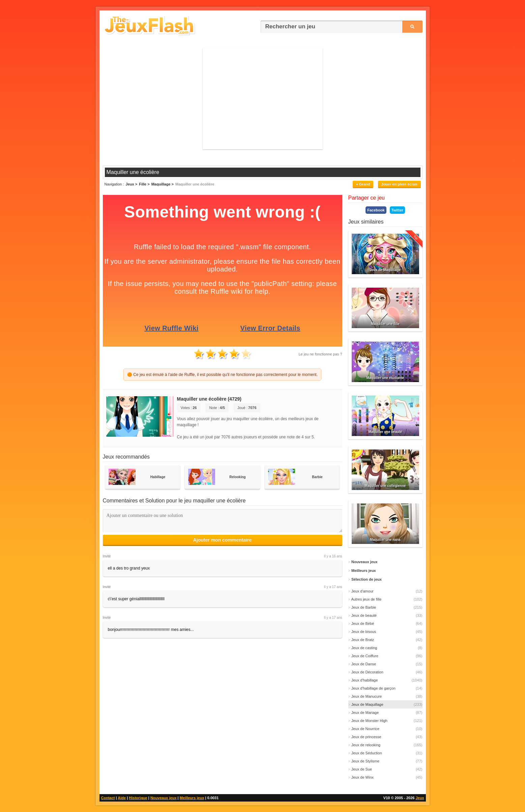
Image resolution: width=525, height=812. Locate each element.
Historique (138, 798)
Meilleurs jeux (192, 798)
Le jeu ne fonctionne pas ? (320, 354)
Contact (108, 798)
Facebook (376, 210)
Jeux (420, 798)
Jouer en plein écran (399, 184)
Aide (122, 798)
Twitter (397, 210)
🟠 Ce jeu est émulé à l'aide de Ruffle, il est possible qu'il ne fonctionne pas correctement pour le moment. (222, 375)
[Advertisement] (263, 99)
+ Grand (363, 184)
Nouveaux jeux (164, 798)
